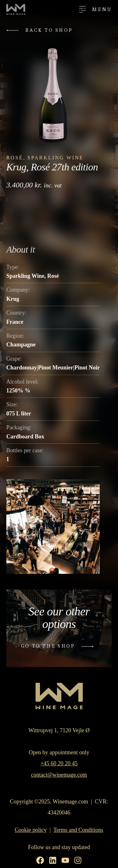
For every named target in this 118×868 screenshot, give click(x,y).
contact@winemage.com (59, 775)
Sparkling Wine (56, 158)
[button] (41, 30)
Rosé (15, 158)
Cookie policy (31, 830)
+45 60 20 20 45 (59, 763)
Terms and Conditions (79, 830)
